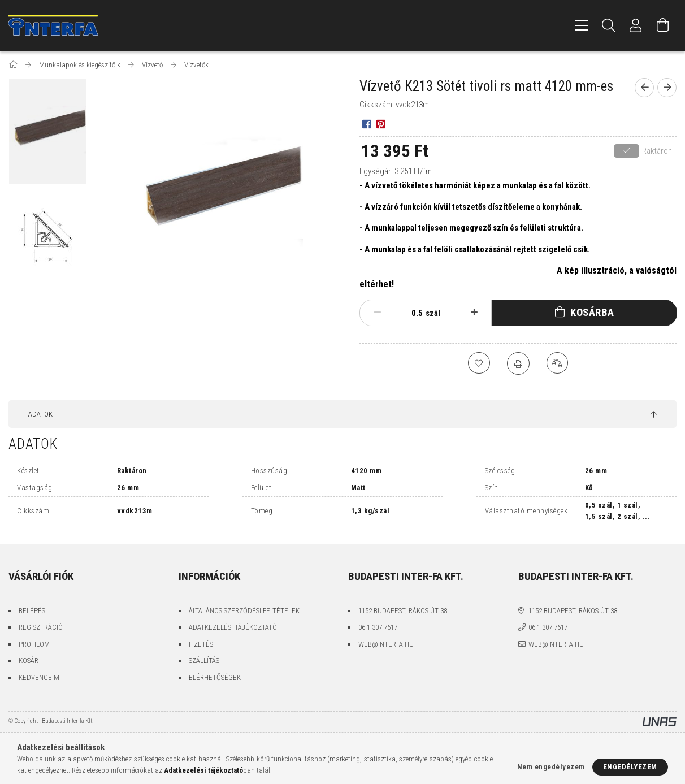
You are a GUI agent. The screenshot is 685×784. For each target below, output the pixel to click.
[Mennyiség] (411, 313)
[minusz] (377, 313)
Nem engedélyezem (551, 767)
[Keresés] (609, 25)
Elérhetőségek (215, 677)
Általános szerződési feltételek (244, 611)
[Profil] (636, 25)
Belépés (32, 611)
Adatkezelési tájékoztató (233, 627)
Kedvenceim (39, 677)
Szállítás (204, 660)
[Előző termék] (644, 88)
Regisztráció (41, 627)
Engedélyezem (630, 767)
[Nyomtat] (518, 363)
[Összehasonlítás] (558, 363)
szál (433, 313)
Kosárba (592, 312)
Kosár (29, 660)
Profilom (34, 644)
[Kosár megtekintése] (663, 25)
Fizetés (201, 644)
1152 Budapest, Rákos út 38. (404, 611)
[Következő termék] (667, 88)
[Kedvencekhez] (479, 363)
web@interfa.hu (386, 644)
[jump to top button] (654, 415)
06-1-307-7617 (378, 627)
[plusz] (474, 313)
